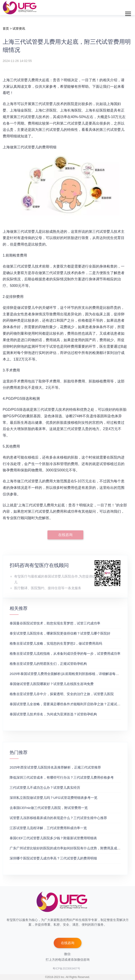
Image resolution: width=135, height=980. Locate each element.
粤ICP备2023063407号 (66, 969)
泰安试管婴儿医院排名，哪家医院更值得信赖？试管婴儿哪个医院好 (60, 633)
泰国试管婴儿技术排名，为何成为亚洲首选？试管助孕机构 (53, 714)
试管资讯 (19, 29)
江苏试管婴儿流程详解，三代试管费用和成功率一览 (48, 828)
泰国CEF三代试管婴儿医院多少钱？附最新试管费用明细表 (53, 838)
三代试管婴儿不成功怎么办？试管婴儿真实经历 (45, 788)
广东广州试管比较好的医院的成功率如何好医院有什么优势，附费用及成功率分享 (70, 848)
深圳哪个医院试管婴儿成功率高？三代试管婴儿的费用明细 (53, 858)
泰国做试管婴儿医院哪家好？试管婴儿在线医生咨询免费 (52, 684)
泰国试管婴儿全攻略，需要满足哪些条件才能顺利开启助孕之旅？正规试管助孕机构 (72, 704)
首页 (6, 29)
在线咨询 (65, 535)
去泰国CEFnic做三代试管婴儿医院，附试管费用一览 (49, 808)
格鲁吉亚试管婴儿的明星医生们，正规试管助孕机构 (48, 664)
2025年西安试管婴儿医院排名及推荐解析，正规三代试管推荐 (55, 767)
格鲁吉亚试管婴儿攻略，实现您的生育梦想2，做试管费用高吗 (56, 643)
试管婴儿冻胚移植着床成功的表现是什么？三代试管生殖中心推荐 (58, 818)
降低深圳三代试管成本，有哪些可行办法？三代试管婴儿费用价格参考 (62, 777)
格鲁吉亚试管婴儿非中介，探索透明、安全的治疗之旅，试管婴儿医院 (62, 694)
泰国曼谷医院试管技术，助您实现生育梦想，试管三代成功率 (55, 623)
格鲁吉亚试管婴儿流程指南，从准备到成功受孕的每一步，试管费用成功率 (65, 654)
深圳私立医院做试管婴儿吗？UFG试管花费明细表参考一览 (54, 798)
